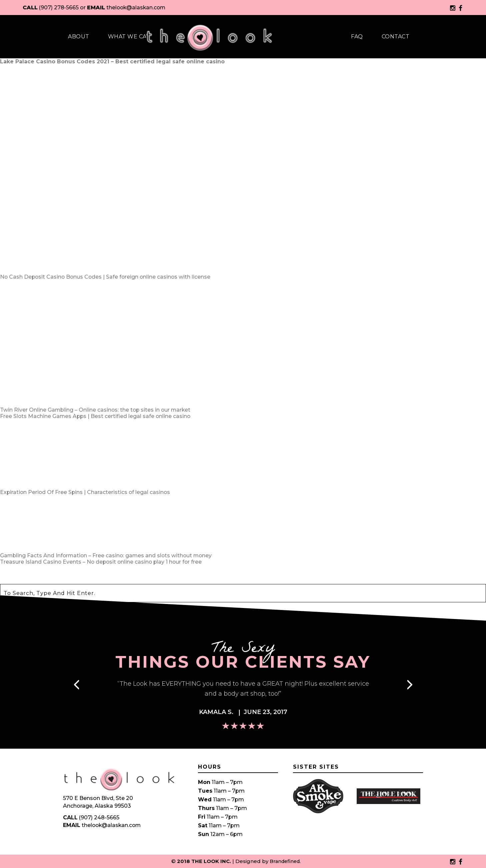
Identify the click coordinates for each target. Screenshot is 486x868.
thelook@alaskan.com (137, 7)
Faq (357, 36)
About (79, 36)
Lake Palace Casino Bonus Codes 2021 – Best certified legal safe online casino (112, 61)
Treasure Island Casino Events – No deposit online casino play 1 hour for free (102, 562)
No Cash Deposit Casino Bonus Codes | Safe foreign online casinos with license (107, 277)
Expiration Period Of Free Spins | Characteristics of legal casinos (86, 492)
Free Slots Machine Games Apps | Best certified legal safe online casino (96, 416)
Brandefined (285, 861)
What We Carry (133, 36)
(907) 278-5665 (59, 7)
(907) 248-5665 (99, 817)
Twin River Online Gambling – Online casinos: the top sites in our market (96, 410)
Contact (396, 36)
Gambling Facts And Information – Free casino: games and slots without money (108, 555)
